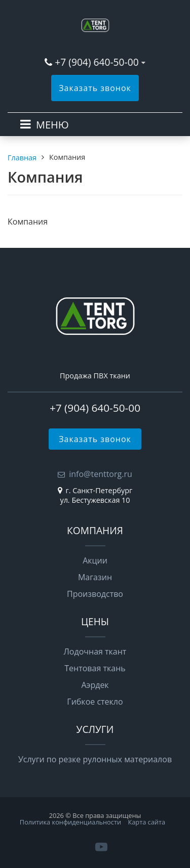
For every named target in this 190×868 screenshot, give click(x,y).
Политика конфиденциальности (70, 822)
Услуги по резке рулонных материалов (95, 759)
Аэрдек (95, 685)
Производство (95, 594)
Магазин (95, 577)
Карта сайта (146, 822)
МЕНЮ (52, 125)
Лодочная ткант (95, 652)
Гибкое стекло (95, 702)
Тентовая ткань (95, 668)
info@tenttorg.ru (101, 474)
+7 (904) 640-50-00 (97, 62)
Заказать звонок (95, 88)
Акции (95, 560)
